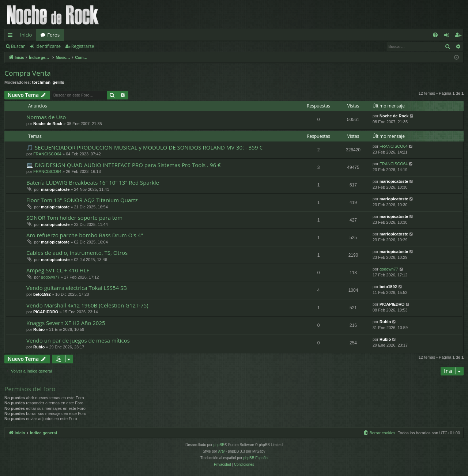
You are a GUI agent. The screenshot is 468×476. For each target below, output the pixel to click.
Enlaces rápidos (12, 36)
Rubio (39, 329)
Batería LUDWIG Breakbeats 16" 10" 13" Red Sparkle (93, 182)
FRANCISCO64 (47, 154)
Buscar (18, 46)
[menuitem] (435, 35)
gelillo (58, 82)
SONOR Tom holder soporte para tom (74, 218)
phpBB (219, 445)
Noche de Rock (48, 124)
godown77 (50, 277)
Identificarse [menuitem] (448, 36)
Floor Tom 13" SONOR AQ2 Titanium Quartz (82, 200)
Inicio (26, 35)
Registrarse (83, 46)
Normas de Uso (46, 117)
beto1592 (42, 294)
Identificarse (48, 46)
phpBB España (255, 458)
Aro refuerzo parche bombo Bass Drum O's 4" (85, 235)
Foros (53, 35)
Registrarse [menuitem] (460, 36)
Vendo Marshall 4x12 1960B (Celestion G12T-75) (87, 305)
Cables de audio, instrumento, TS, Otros (77, 253)
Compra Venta (28, 73)
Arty (222, 451)
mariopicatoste (55, 189)
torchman (41, 82)
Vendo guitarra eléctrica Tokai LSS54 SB (77, 288)
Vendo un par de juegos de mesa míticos (78, 340)
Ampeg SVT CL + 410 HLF (58, 270)
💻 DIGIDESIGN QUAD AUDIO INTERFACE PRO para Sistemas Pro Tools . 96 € (124, 165)
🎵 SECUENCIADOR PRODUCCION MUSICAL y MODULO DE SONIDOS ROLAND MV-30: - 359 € (144, 147)
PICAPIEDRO (46, 312)
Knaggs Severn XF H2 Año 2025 (66, 323)
